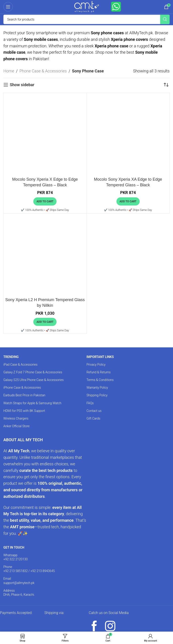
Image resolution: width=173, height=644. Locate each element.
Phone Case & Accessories (43, 71)
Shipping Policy (97, 395)
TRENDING (11, 357)
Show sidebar (22, 85)
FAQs (90, 403)
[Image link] (21, 621)
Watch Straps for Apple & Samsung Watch (32, 403)
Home (9, 71)
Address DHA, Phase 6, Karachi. (19, 593)
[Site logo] (87, 6)
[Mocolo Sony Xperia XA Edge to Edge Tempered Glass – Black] (128, 134)
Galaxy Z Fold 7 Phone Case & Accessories (33, 372)
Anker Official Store (16, 426)
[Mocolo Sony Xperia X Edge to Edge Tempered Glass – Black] (45, 134)
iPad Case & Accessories (20, 365)
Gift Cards (93, 418)
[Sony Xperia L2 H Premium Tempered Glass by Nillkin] (45, 255)
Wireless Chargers (16, 418)
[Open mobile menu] (8, 7)
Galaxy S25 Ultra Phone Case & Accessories (34, 380)
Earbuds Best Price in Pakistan (24, 395)
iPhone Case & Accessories (22, 388)
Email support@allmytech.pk (19, 581)
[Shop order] (166, 85)
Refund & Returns (99, 372)
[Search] (86, 19)
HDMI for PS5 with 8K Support (24, 411)
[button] (45, 201)
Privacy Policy (96, 365)
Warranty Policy (97, 388)
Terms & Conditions (100, 380)
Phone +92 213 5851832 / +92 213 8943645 (29, 569)
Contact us (94, 411)
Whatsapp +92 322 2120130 (16, 557)
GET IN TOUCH (14, 547)
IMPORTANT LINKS (100, 357)
